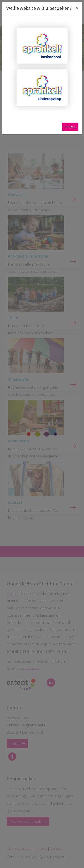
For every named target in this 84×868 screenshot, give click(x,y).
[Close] (77, 8)
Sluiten (70, 127)
